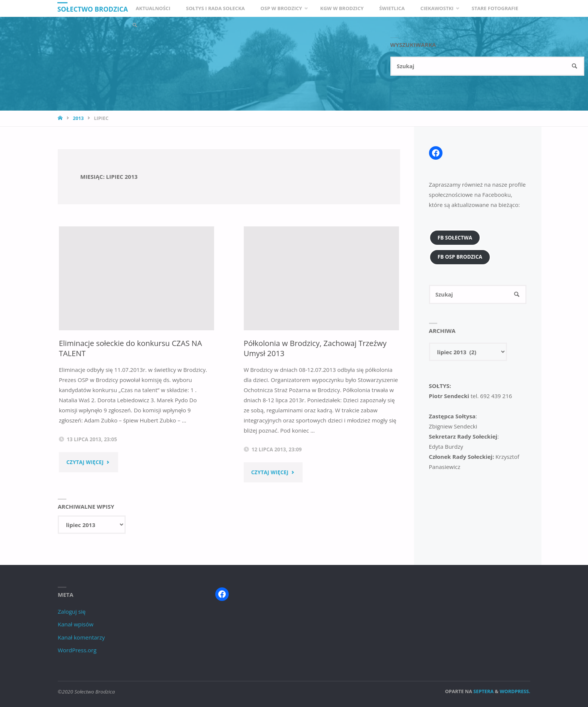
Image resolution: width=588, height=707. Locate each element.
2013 (78, 118)
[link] (202, 25)
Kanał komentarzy (81, 637)
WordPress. (515, 691)
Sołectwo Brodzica (94, 9)
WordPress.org (77, 650)
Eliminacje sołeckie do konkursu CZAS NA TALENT (126, 348)
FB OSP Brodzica (460, 257)
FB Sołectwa (455, 238)
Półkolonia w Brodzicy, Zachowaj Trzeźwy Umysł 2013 (301, 348)
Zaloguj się (72, 611)
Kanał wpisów (76, 624)
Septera (483, 691)
